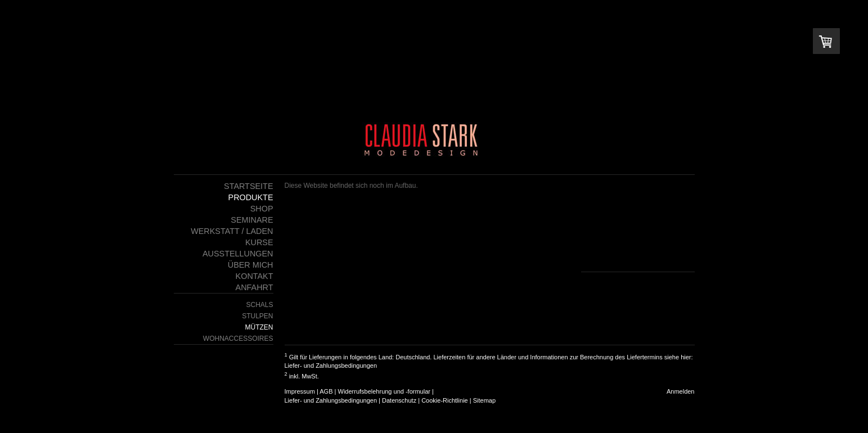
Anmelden (681, 391)
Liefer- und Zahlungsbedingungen (331, 366)
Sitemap (484, 400)
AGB (326, 391)
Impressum (300, 391)
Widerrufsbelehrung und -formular (384, 391)
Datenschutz (399, 400)
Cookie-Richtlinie (445, 400)
